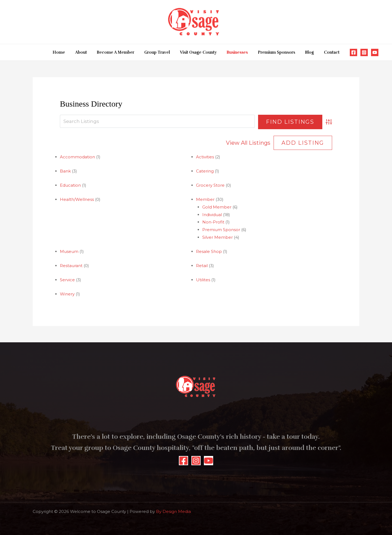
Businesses (235, 52)
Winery (67, 294)
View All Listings (248, 143)
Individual (212, 215)
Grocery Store (210, 185)
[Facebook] (346, 52)
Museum (69, 251)
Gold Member (217, 207)
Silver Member (218, 237)
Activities (205, 157)
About (86, 52)
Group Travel (159, 52)
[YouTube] (367, 52)
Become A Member (119, 52)
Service (67, 280)
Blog (304, 52)
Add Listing (303, 143)
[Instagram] (356, 52)
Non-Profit (213, 222)
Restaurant (71, 266)
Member (205, 199)
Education (70, 185)
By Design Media (173, 511)
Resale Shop (209, 251)
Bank (65, 171)
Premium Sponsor (221, 230)
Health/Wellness (77, 199)
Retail (202, 266)
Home (66, 52)
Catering (205, 171)
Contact (325, 52)
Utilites (203, 280)
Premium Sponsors (273, 52)
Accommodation (77, 157)
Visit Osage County (198, 52)
